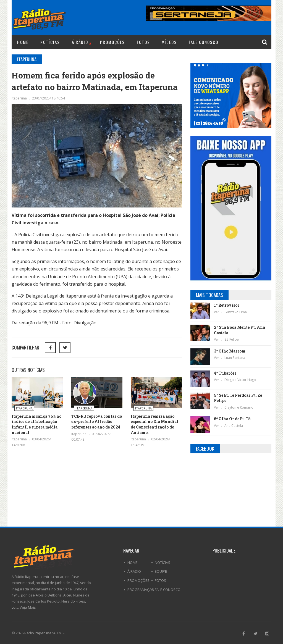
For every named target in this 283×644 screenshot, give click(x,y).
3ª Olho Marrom (230, 351)
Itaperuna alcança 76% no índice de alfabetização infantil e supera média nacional (36, 424)
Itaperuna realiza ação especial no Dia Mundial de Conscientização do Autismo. (154, 424)
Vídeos (169, 42)
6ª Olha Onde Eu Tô (232, 419)
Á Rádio (81, 42)
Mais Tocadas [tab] (209, 295)
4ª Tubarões (225, 373)
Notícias (50, 42)
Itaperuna (20, 98)
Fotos (143, 42)
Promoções (112, 42)
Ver (217, 312)
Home (23, 42)
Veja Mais (28, 607)
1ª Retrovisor (227, 305)
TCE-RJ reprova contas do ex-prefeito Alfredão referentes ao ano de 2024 (97, 422)
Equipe (161, 571)
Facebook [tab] (205, 449)
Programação (141, 590)
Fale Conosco (204, 42)
